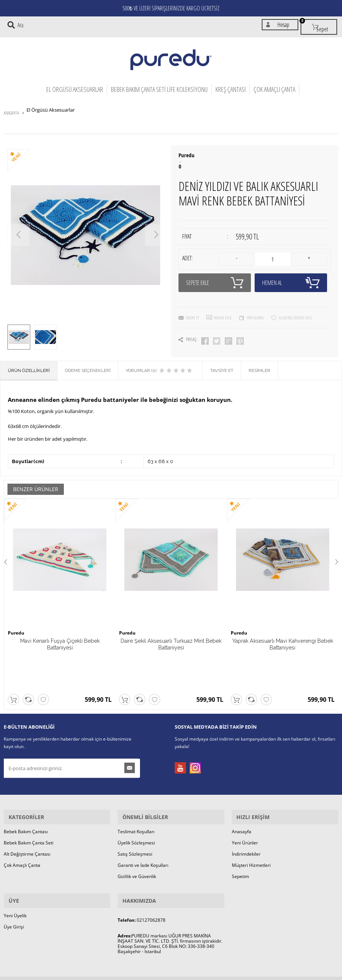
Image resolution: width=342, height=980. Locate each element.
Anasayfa (242, 789)
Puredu (186, 152)
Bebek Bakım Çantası (26, 789)
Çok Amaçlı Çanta (274, 86)
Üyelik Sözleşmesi (136, 801)
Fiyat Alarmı (255, 309)
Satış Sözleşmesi (135, 812)
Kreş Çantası (231, 86)
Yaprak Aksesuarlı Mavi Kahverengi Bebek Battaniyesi (282, 639)
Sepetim (240, 834)
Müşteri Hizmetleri (251, 823)
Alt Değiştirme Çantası (27, 812)
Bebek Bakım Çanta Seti (29, 801)
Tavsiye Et (192, 309)
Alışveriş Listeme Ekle (296, 309)
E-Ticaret (148, 974)
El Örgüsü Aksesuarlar (75, 86)
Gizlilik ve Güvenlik (137, 834)
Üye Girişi (14, 880)
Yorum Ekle (223, 309)
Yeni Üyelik (15, 869)
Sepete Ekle (215, 274)
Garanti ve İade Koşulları (143, 823)
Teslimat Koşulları (136, 789)
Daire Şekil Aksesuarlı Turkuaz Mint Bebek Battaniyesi (171, 639)
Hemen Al (291, 274)
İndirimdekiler (246, 812)
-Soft (132, 974)
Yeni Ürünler (245, 801)
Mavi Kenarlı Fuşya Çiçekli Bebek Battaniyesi (60, 639)
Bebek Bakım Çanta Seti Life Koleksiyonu (159, 86)
